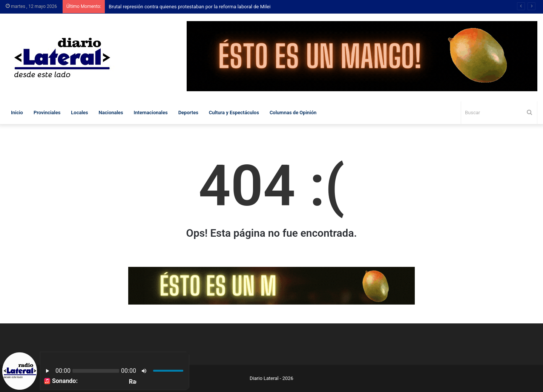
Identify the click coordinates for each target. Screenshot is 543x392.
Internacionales (151, 113)
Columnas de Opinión (293, 113)
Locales (79, 113)
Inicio (17, 113)
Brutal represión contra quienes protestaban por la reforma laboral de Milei (189, 7)
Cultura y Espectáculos (234, 113)
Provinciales (47, 113)
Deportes (188, 113)
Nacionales (111, 113)
